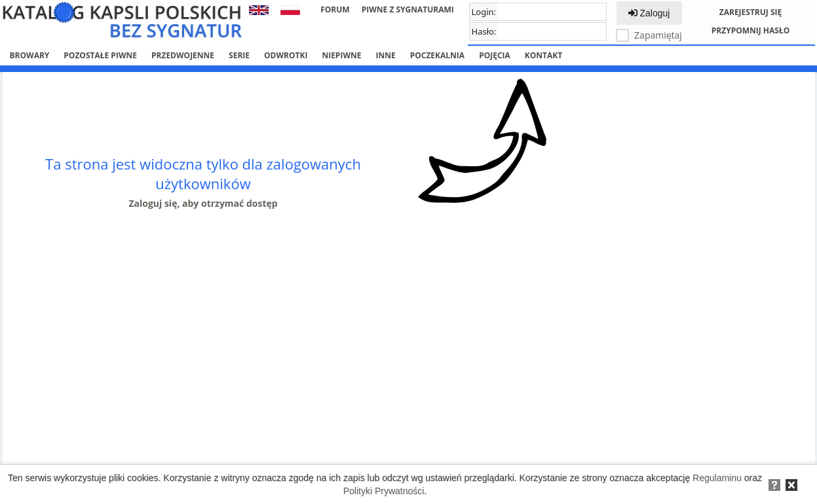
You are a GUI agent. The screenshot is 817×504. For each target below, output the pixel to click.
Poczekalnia (437, 55)
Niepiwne (341, 55)
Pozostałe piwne (100, 55)
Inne (385, 55)
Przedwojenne (183, 55)
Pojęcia (495, 55)
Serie (239, 55)
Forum (335, 9)
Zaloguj (649, 13)
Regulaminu (717, 478)
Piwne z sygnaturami (408, 9)
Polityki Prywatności (384, 491)
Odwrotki (286, 55)
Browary (30, 55)
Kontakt (543, 55)
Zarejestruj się (751, 12)
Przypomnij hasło (751, 30)
